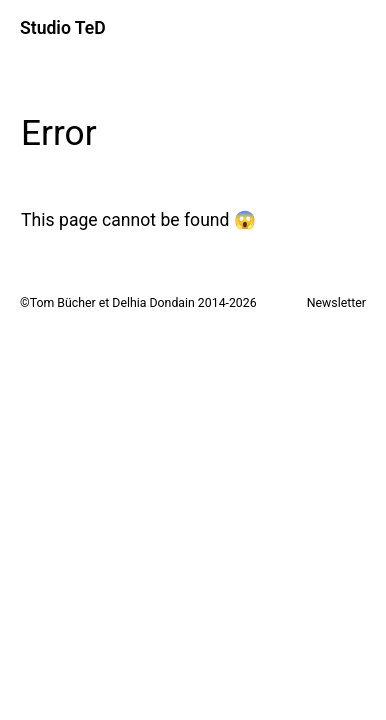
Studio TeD (63, 28)
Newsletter (336, 303)
